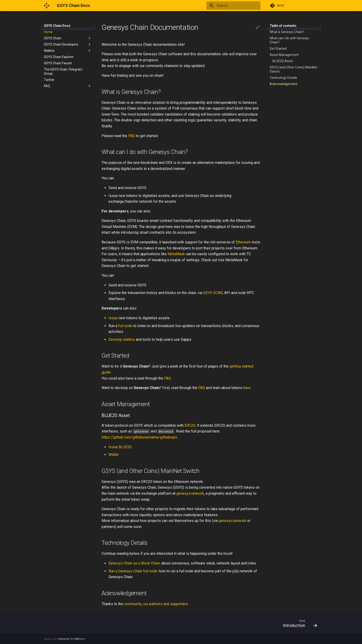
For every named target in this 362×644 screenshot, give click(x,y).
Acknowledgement (284, 84)
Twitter (49, 80)
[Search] (233, 6)
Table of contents (283, 26)
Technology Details (283, 78)
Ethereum (243, 242)
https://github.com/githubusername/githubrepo (139, 437)
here (247, 388)
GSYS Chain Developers (68, 44)
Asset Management (284, 55)
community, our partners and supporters (156, 604)
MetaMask (176, 254)
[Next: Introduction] (298, 623)
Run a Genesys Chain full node (133, 571)
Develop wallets (122, 339)
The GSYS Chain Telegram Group (63, 71)
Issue (113, 318)
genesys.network (190, 493)
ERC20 (190, 425)
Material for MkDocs (72, 639)
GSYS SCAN (213, 293)
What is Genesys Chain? (287, 32)
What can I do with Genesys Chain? (289, 40)
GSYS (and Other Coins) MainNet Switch (293, 69)
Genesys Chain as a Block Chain (134, 563)
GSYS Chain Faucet (58, 63)
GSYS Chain (68, 38)
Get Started (278, 49)
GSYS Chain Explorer (59, 57)
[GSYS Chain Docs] (47, 6)
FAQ (68, 86)
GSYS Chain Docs (57, 26)
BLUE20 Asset (283, 61)
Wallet (114, 455)
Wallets (68, 51)
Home (48, 32)
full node (125, 326)
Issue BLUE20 (120, 447)
